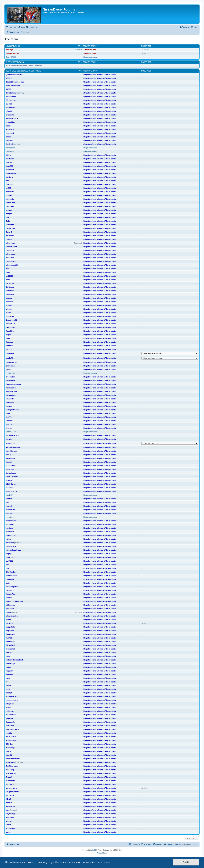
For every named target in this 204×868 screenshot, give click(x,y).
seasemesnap (12, 700)
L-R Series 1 (11, 466)
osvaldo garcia (12, 587)
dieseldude (11, 254)
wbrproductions (13, 792)
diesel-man (11, 243)
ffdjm (8, 338)
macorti (9, 506)
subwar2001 (11, 740)
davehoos (10, 236)
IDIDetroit (10, 402)
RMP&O (9, 674)
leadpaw (9, 488)
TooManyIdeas (12, 766)
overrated (10, 590)
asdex (9, 126)
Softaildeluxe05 (13, 729)
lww (8, 502)
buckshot (10, 170)
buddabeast (11, 173)
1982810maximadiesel (15, 82)
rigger (9, 667)
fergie (8, 335)
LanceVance (11, 473)
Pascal (9, 598)
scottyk (9, 693)
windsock (10, 795)
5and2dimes (11, 93)
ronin (8, 678)
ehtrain (9, 305)
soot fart (10, 733)
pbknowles (11, 605)
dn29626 (10, 276)
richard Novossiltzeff (15, 660)
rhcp (8, 656)
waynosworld (12, 788)
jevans (9, 428)
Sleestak (10, 718)
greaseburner (12, 362)
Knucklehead (11, 451)
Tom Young (11, 762)
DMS (8, 272)
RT (7, 682)
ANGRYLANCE (12, 118)
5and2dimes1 (12, 97)
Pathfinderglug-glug (14, 601)
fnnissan (10, 342)
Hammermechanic (14, 384)
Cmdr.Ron (10, 206)
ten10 (8, 751)
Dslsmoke (10, 291)
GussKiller (10, 377)
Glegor (9, 349)
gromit (9, 369)
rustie (8, 685)
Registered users (90, 57)
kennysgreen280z (13, 447)
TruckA (9, 777)
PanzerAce (11, 594)
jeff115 (9, 424)
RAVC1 (9, 638)
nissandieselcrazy (14, 550)
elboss (9, 309)
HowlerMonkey (12, 395)
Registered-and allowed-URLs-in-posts (23, 71)
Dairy (8, 217)
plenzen (9, 623)
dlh (7, 269)
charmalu (10, 192)
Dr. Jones (10, 283)
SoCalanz (10, 726)
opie (8, 583)
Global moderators (15, 62)
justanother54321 (13, 435)
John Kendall (11, 432)
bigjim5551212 (12, 151)
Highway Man (12, 391)
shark (8, 707)
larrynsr (9, 480)
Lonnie (9, 499)
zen (7, 810)
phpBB (94, 850)
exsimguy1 (11, 327)
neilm (8, 539)
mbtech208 (11, 510)
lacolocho (10, 469)
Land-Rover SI (12, 477)
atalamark (10, 133)
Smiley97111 (11, 57)
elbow (9, 313)
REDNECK (10, 645)
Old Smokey (11, 572)
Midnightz (10, 524)
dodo (8, 280)
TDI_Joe (9, 744)
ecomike (10, 302)
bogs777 (10, 166)
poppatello (11, 627)
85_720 (9, 104)
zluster (9, 821)
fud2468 (9, 346)
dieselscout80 (12, 265)
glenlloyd (10, 353)
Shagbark (10, 704)
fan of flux (10, 331)
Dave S (9, 232)
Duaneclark (11, 294)
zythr (8, 832)
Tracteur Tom (12, 773)
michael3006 (11, 521)
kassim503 (11, 443)
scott (8, 689)
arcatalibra (11, 122)
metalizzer (10, 517)
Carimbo (10, 184)
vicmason (10, 784)
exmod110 (10, 324)
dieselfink (10, 258)
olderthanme (11, 576)
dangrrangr (11, 228)
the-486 (9, 755)
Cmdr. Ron (11, 203)
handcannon (11, 388)
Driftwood (10, 287)
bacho (9, 137)
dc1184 (9, 239)
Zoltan (9, 825)
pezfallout (10, 609)
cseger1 (9, 214)
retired (9, 653)
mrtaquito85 (11, 535)
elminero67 (11, 316)
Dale (8, 221)
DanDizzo (10, 225)
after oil (9, 111)
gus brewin (10, 373)
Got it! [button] (186, 862)
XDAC (9, 799)
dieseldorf (10, 250)
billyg (8, 155)
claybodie (10, 199)
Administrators (13, 46)
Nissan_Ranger (12, 53)
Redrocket (10, 649)
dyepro (9, 298)
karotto (9, 439)
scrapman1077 (12, 696)
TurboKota (10, 781)
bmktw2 (9, 162)
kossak (9, 462)
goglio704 (10, 358)
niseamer (10, 543)
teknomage (11, 748)
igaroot (9, 406)
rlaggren (10, 671)
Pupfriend (10, 631)
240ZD (9, 89)
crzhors (9, 210)
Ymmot (9, 803)
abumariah (11, 108)
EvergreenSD (12, 320)
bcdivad (9, 144)
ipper (8, 413)
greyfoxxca (11, 366)
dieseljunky (11, 261)
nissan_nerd (11, 546)
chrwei (9, 195)
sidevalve (10, 711)
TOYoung (10, 770)
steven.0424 (11, 737)
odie (8, 568)
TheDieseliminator (14, 759)
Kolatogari (10, 458)
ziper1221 (10, 817)
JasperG (10, 421)
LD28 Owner (11, 484)
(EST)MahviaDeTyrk (14, 75)
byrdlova (10, 177)
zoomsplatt (11, 828)
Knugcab (10, 455)
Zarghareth (11, 806)
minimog (10, 528)
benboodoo (10, 148)
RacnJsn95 (11, 634)
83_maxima (11, 100)
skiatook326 (11, 715)
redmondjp (11, 642)
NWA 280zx (11, 557)
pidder (9, 620)
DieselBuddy (11, 247)
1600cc (9, 78)
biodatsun (10, 159)
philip (8, 612)
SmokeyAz (11, 722)
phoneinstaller (12, 616)
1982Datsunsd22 (13, 86)
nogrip (9, 554)
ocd (8, 565)
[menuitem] (21, 27)
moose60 (10, 532)
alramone (10, 115)
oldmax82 (10, 579)
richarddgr (10, 664)
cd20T (9, 188)
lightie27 (9, 495)
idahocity (10, 399)
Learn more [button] (103, 862)
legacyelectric (12, 491)
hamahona (10, 380)
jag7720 (9, 417)
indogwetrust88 (13, 410)
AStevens (10, 129)
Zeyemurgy (11, 814)
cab (8, 181)
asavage (9, 50)
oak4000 (9, 561)
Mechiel (9, 513)
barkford (10, 140)
